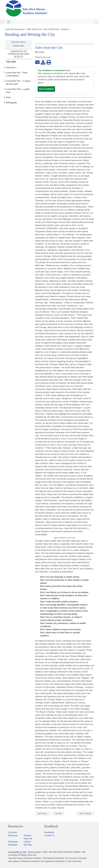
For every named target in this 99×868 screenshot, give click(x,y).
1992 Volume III (34, 29)
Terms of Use (34, 852)
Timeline (27, 835)
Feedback (51, 826)
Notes (8, 97)
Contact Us (49, 835)
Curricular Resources (15, 29)
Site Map (28, 845)
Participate (13, 842)
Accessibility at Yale (17, 852)
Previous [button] (43, 814)
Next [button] (58, 814)
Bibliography (11, 102)
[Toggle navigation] (9, 22)
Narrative (10, 67)
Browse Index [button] (19, 46)
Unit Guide (11, 62)
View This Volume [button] (19, 42)
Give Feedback (46, 89)
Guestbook (49, 832)
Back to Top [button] (85, 814)
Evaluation (13, 845)
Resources (16, 826)
